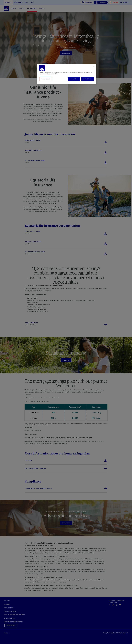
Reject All (74, 79)
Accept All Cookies (87, 79)
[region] (67, 74)
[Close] (94, 67)
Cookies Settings (46, 79)
